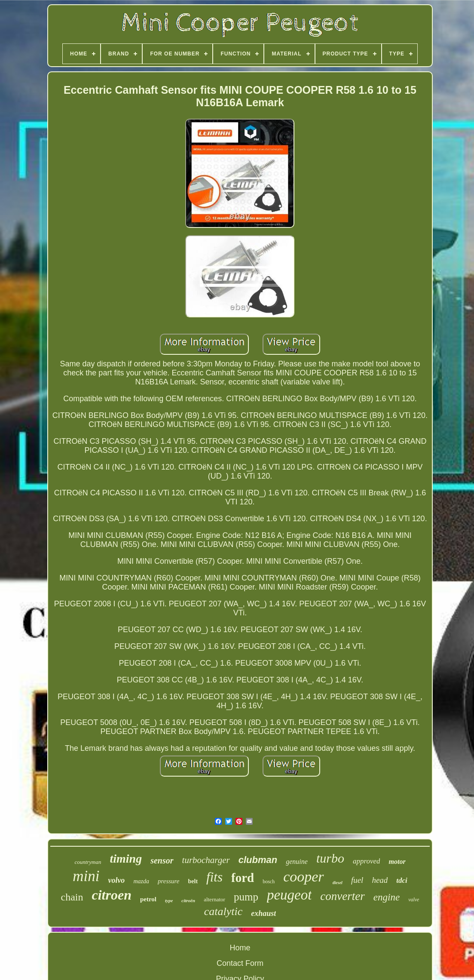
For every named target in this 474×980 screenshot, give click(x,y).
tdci (402, 880)
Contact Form (240, 963)
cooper (303, 877)
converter (342, 896)
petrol (148, 899)
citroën (188, 900)
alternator (214, 899)
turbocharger (206, 860)
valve (414, 900)
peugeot (289, 895)
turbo (330, 858)
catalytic (223, 911)
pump (246, 897)
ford (243, 878)
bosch (269, 882)
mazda (141, 881)
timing (126, 859)
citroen (112, 895)
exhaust (263, 913)
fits (214, 877)
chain (72, 897)
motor (397, 862)
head (380, 880)
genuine (297, 862)
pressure (169, 881)
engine (387, 897)
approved (367, 861)
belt (193, 881)
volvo (116, 880)
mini (86, 876)
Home (240, 948)
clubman (258, 860)
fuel (357, 880)
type (169, 900)
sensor (162, 860)
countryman (88, 862)
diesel (338, 883)
